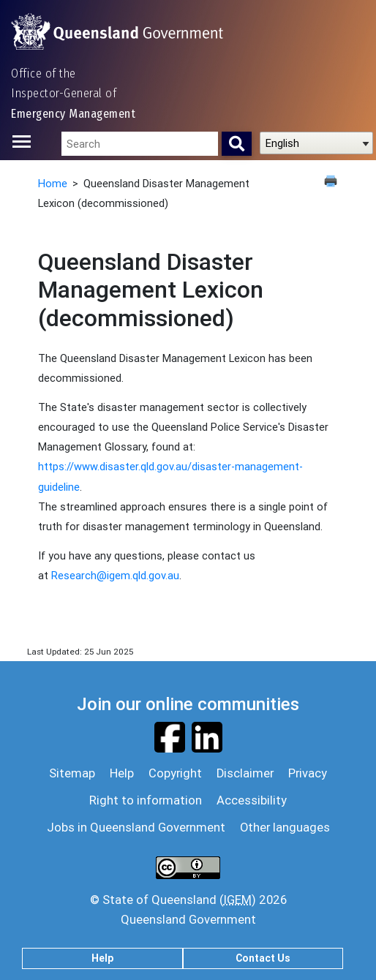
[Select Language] (316, 143)
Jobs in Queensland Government (136, 827)
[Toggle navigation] (26, 142)
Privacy (308, 773)
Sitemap (72, 773)
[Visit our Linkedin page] (207, 736)
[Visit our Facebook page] (170, 736)
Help (102, 958)
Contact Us (263, 958)
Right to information (146, 800)
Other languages (285, 827)
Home (53, 183)
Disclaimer (245, 773)
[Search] (237, 144)
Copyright (175, 773)
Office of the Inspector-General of (73, 93)
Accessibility (252, 800)
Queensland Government (188, 919)
